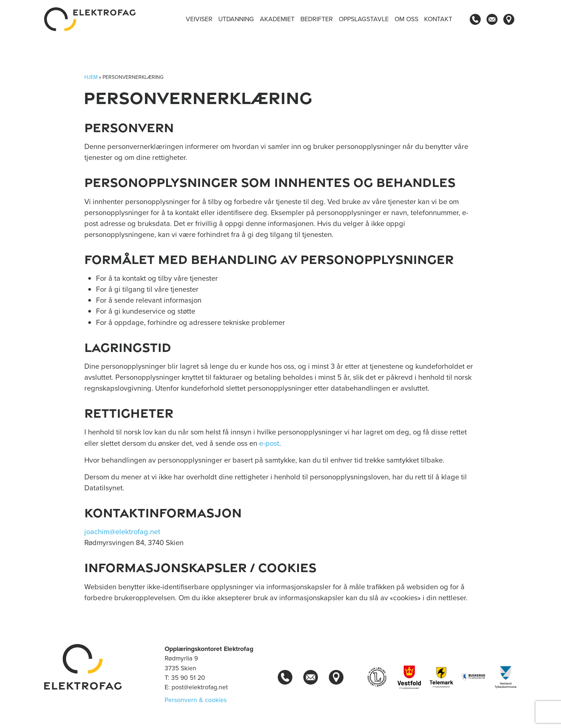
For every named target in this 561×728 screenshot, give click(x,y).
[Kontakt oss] (492, 19)
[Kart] (509, 19)
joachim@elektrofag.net (122, 532)
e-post (269, 443)
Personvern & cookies (196, 700)
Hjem (91, 77)
